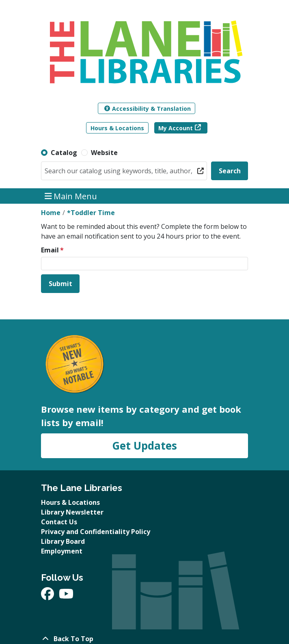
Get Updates (144, 446)
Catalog (64, 153)
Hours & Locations (117, 128)
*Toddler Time (91, 213)
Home (51, 213)
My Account (176, 128)
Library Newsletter (72, 512)
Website (104, 153)
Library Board (63, 541)
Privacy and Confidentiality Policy (96, 532)
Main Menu (71, 196)
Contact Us (59, 522)
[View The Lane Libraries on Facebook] (48, 596)
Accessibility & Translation (148, 109)
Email (50, 250)
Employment (62, 551)
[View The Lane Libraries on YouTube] (66, 596)
